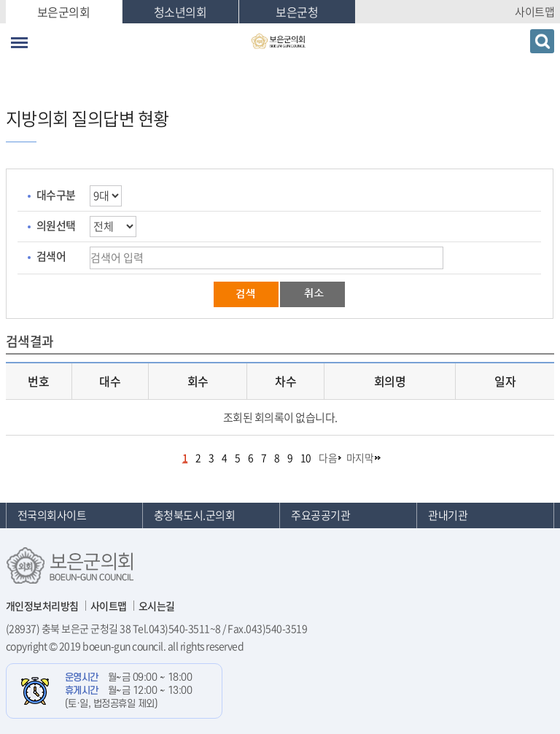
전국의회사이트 (52, 515)
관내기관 (448, 515)
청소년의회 (180, 12)
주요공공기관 (320, 515)
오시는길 (157, 606)
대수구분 (56, 195)
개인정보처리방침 (42, 606)
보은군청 (297, 12)
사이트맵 (534, 12)
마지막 (360, 457)
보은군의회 (64, 12)
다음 (328, 457)
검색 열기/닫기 (542, 41)
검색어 (51, 256)
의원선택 (56, 225)
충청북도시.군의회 (195, 515)
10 (306, 457)
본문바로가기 (6, 0)
